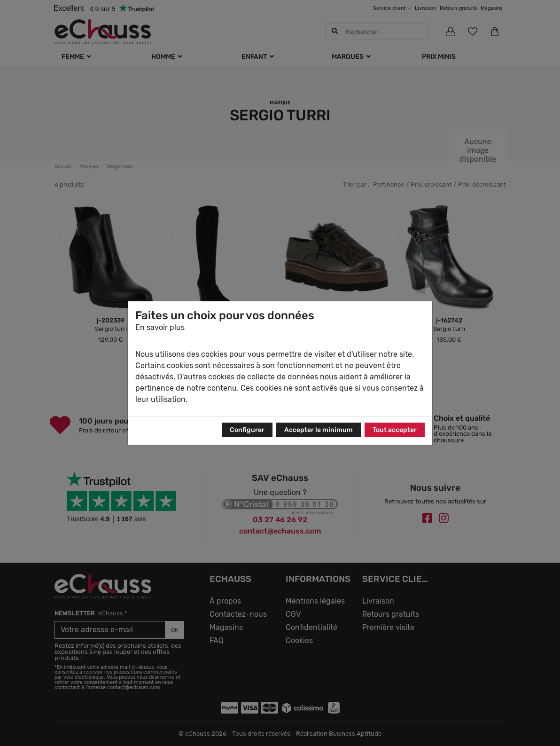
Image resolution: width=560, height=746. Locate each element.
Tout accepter (395, 430)
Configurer (247, 430)
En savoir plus (160, 327)
